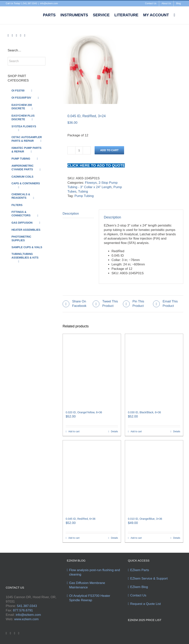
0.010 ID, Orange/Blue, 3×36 (145, 519)
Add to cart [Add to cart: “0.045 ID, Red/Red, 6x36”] (74, 538)
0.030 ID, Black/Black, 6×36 (144, 412)
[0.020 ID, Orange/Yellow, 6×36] (92, 370)
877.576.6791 (23, 610)
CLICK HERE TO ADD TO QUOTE (96, 165)
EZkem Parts (140, 570)
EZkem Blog (139, 587)
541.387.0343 (27, 606)
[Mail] (25, 35)
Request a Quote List (146, 604)
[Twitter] (12, 35)
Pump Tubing (84, 196)
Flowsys (91, 183)
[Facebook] (8, 35)
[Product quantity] (79, 150)
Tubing (83, 191)
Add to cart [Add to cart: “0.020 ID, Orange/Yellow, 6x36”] (74, 432)
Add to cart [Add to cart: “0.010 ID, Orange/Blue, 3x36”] (136, 538)
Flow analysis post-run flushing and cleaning (95, 572)
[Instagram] (21, 35)
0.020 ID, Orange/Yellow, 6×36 (84, 412)
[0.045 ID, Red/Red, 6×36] (92, 477)
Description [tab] (71, 214)
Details (114, 432)
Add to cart (109, 150)
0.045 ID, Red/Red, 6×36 (81, 519)
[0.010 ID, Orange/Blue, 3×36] (154, 477)
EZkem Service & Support (149, 579)
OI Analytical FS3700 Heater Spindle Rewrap (90, 598)
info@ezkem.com (49, 3)
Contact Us (138, 595)
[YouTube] (16, 35)
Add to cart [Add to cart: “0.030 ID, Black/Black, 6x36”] (136, 432)
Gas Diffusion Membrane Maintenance (87, 585)
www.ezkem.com (26, 619)
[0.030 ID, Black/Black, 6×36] (154, 370)
